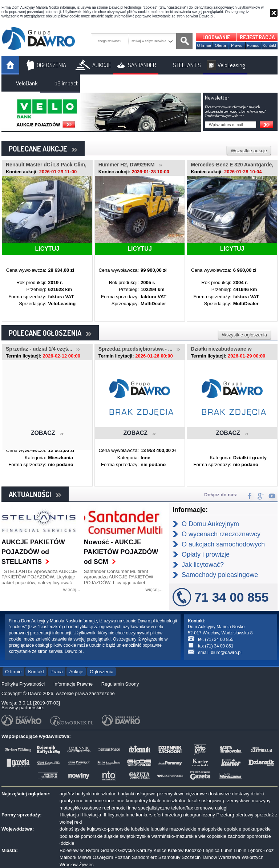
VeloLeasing (231, 65)
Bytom (92, 850)
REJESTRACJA (257, 37)
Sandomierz (144, 857)
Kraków (176, 850)
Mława (85, 857)
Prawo (237, 45)
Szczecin (191, 857)
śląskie (111, 836)
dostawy (241, 794)
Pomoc (253, 45)
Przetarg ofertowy (235, 815)
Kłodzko (193, 850)
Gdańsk (109, 850)
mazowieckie (183, 829)
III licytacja (114, 815)
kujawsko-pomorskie (108, 829)
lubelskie (140, 829)
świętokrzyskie (135, 836)
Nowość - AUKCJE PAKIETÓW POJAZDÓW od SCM (121, 552)
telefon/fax (182, 808)
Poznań (122, 857)
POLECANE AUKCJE (43, 149)
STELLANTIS (187, 65)
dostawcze (220, 794)
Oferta (220, 45)
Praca (57, 672)
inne (89, 801)
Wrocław (69, 865)
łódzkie (67, 843)
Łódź (268, 850)
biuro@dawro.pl (226, 653)
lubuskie (159, 829)
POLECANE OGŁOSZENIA (50, 333)
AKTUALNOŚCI (35, 494)
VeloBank (27, 83)
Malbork (68, 857)
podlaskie (70, 836)
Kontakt (269, 45)
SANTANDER (142, 65)
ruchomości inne (120, 808)
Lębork (255, 850)
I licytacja (69, 815)
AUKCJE (102, 65)
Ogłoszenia (102, 672)
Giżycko (126, 850)
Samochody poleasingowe (220, 575)
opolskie (232, 829)
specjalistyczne (154, 808)
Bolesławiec (72, 850)
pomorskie (92, 836)
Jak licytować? (203, 565)
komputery (137, 801)
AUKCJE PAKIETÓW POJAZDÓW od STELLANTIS (33, 552)
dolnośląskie (73, 829)
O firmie (204, 45)
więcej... (72, 590)
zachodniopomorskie (249, 836)
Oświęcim (103, 857)
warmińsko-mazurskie (174, 836)
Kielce (160, 850)
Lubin (227, 850)
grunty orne (72, 801)
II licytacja (91, 815)
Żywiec (86, 865)
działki (257, 794)
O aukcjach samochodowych (223, 544)
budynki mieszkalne (96, 794)
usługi (221, 808)
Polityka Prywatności (23, 684)
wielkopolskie (212, 836)
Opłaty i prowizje (206, 554)
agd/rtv (67, 794)
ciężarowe (197, 794)
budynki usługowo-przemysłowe (151, 794)
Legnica (211, 850)
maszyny (261, 801)
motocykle (70, 808)
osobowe (92, 808)
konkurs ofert (149, 815)
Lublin (240, 850)
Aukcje (76, 672)
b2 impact (66, 83)
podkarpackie (257, 829)
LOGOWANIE (216, 37)
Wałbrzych (252, 857)
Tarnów (210, 857)
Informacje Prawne (73, 684)
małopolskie (210, 829)
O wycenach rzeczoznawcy (221, 534)
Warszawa (229, 857)
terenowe (204, 808)
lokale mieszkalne (168, 801)
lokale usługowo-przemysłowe (219, 801)
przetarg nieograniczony (190, 815)
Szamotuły (169, 857)
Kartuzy (144, 850)
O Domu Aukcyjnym (210, 524)
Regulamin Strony (120, 684)
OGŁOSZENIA (51, 65)
